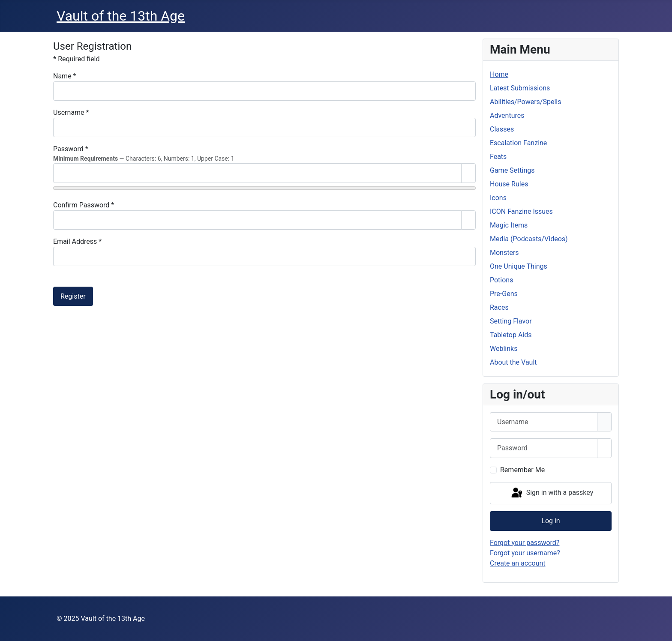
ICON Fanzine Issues (521, 211)
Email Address (77, 241)
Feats (498, 157)
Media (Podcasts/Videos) (529, 239)
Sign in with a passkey (552, 493)
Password (71, 149)
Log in (550, 521)
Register (73, 296)
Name (65, 76)
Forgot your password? (525, 543)
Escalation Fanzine (518, 143)
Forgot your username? (525, 553)
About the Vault (513, 362)
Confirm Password (84, 205)
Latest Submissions (520, 88)
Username (71, 112)
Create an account (518, 563)
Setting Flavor (511, 321)
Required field (76, 59)
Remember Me (522, 470)
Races (499, 307)
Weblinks (504, 349)
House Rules (509, 184)
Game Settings (512, 170)
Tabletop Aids (511, 335)
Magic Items (509, 225)
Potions (501, 280)
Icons (498, 198)
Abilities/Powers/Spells (525, 102)
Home (499, 74)
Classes (502, 129)
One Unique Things (519, 266)
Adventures (507, 115)
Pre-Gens (504, 294)
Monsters (504, 253)
